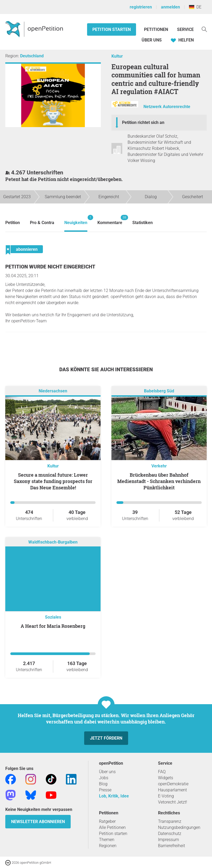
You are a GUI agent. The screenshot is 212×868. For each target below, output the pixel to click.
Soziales (53, 617)
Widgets (166, 778)
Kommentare (110, 220)
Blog (103, 784)
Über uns (107, 772)
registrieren (141, 7)
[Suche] (204, 29)
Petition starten (112, 29)
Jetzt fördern (106, 738)
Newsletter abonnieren (38, 822)
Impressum (168, 840)
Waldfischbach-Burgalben (53, 542)
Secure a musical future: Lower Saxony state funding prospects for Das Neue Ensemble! (53, 481)
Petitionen (157, 29)
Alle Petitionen (112, 827)
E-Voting (166, 796)
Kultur (117, 56)
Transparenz (170, 821)
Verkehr (159, 466)
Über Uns (152, 40)
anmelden (170, 7)
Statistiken (143, 223)
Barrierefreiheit (172, 846)
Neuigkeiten (76, 220)
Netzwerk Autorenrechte (167, 107)
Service (185, 29)
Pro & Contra (42, 223)
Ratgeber (107, 821)
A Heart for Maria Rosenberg (53, 626)
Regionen (108, 846)
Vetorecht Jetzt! (173, 802)
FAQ (162, 772)
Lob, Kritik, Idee (114, 796)
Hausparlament (172, 790)
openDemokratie (173, 784)
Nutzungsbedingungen (179, 827)
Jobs (104, 778)
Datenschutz (170, 834)
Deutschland (32, 56)
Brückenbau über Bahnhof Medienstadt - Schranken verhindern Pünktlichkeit (159, 481)
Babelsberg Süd (159, 391)
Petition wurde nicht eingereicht (50, 267)
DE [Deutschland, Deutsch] (195, 7)
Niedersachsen (53, 391)
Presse (105, 790)
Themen (107, 840)
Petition (13, 223)
